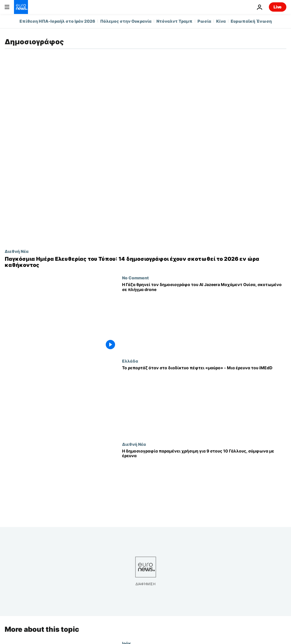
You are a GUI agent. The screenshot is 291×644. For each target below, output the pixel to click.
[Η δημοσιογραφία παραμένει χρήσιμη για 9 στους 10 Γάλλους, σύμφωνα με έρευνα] (204, 483)
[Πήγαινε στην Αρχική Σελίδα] (21, 7)
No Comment (135, 278)
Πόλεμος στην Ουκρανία (126, 21)
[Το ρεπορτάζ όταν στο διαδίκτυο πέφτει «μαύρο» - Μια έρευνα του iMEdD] (204, 400)
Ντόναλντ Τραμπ (174, 21)
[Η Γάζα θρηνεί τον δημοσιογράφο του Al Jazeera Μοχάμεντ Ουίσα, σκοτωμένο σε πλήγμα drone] (204, 317)
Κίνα (221, 21)
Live (278, 7)
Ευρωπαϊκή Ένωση (251, 21)
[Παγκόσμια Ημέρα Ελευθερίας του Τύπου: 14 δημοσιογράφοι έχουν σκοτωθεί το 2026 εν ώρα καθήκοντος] (145, 262)
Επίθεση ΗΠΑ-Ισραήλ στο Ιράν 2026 (57, 21)
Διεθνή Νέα (17, 251)
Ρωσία (204, 21)
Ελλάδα (130, 361)
